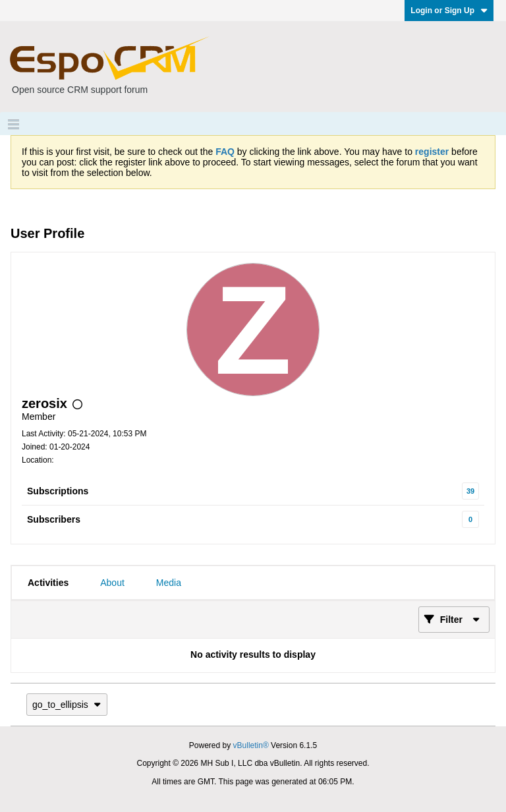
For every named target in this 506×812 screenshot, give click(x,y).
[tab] (48, 583)
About (112, 583)
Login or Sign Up (449, 11)
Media (169, 583)
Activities (48, 583)
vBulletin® (251, 745)
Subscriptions (58, 491)
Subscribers (54, 519)
